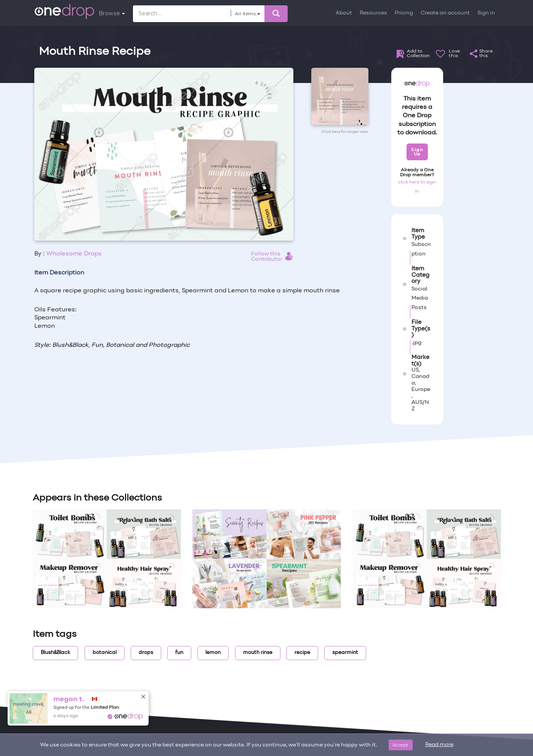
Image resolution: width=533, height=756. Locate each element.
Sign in (486, 13)
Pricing (404, 13)
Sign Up (417, 152)
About (344, 13)
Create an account (445, 13)
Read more (439, 745)
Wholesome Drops (74, 254)
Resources (373, 13)
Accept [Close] (401, 745)
